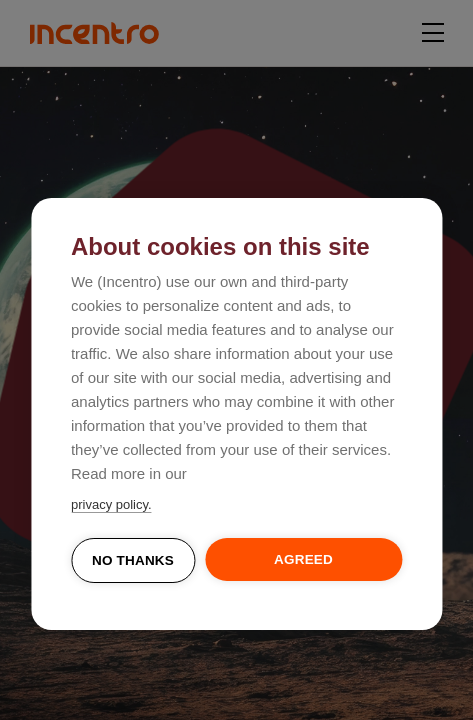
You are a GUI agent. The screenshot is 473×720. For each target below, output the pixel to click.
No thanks (133, 560)
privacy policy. (111, 504)
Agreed (303, 559)
